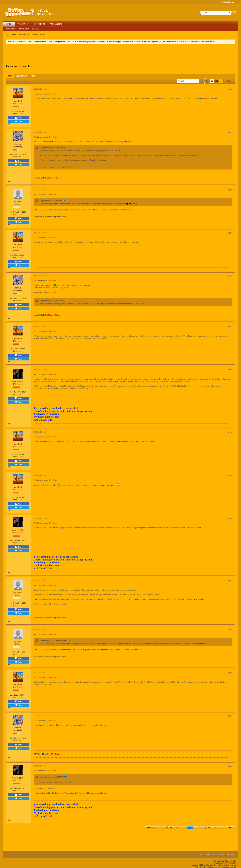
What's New (23, 24)
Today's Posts (39, 24)
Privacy (221, 855)
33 (221, 828)
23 (209, 828)
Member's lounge (38, 35)
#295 (230, 518)
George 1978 (18, 382)
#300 (230, 766)
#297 (230, 630)
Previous (151, 828)
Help (201, 855)
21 (196, 828)
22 (203, 828)
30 (215, 828)
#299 (230, 716)
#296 (230, 581)
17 (171, 828)
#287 (230, 132)
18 (177, 828)
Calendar (35, 29)
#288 (230, 190)
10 (165, 828)
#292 (230, 370)
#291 (230, 327)
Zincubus (18, 202)
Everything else (24, 35)
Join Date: (14, 111)
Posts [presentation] (10, 76)
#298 (230, 673)
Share (19, 118)
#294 (230, 475)
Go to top (231, 855)
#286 (230, 89)
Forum (14, 35)
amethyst (18, 101)
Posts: (16, 114)
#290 (230, 276)
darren (18, 144)
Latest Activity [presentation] (22, 76)
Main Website (56, 24)
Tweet (19, 121)
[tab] (10, 76)
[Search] (216, 13)
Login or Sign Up (229, 2)
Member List (24, 29)
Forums (9, 24)
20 (190, 828)
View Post (65, 148)
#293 (230, 432)
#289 (230, 233)
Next (230, 828)
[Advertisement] (120, 55)
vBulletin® (224, 863)
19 (184, 828)
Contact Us (211, 855)
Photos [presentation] (34, 76)
